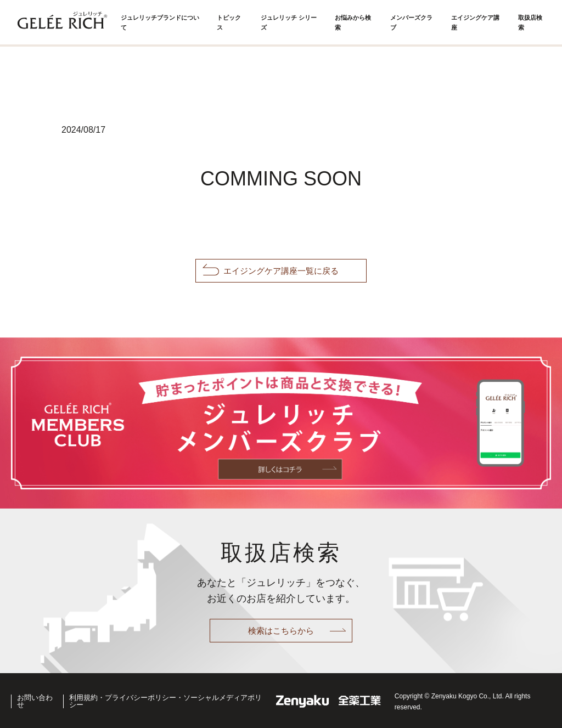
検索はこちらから (281, 631)
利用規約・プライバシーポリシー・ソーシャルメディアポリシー (175, 701)
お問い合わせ (38, 701)
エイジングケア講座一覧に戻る (281, 271)
